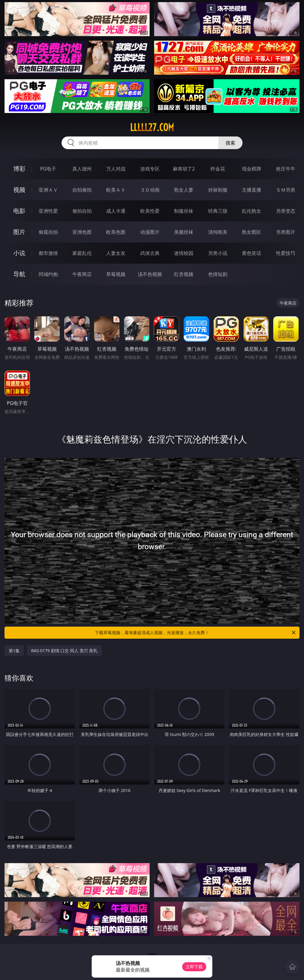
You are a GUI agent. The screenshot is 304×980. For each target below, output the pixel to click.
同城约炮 (48, 274)
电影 (19, 211)
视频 (19, 190)
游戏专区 (150, 169)
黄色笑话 (252, 253)
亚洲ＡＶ (48, 190)
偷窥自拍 (48, 232)
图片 (19, 232)
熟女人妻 (184, 190)
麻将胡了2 (184, 169)
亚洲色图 (82, 232)
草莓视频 (116, 274)
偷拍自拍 (82, 211)
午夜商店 (82, 274)
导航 (19, 274)
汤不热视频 (150, 274)
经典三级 (218, 211)
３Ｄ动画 (150, 190)
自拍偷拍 (82, 190)
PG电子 (48, 169)
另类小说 (218, 253)
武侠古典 (150, 253)
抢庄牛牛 (286, 169)
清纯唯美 (218, 232)
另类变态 (286, 211)
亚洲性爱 (48, 211)
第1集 (14, 651)
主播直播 (252, 190)
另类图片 (286, 232)
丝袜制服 (218, 190)
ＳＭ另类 (286, 190)
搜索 (230, 143)
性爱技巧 (286, 253)
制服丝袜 (184, 211)
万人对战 (116, 169)
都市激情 (48, 253)
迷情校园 (184, 253)
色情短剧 (218, 274)
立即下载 (194, 967)
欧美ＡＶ (116, 190)
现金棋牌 (252, 169)
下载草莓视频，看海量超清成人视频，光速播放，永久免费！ (196, 633)
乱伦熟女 (252, 211)
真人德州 (82, 169)
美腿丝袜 (184, 232)
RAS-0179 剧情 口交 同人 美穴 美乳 (64, 651)
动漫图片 (150, 232)
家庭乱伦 (82, 253)
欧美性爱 (150, 211)
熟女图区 (252, 232)
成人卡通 (116, 211)
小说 (19, 253)
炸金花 (218, 169)
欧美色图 (116, 232)
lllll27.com (152, 127)
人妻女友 (116, 253)
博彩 (19, 169)
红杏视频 (184, 274)
